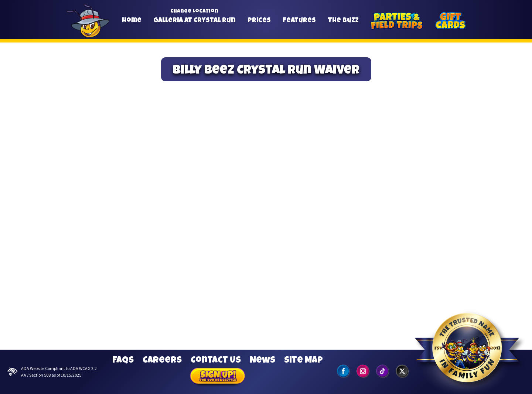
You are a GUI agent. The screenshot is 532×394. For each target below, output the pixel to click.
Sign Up (218, 377)
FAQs (123, 361)
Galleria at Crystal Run (195, 21)
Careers (162, 361)
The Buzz (343, 21)
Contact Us (216, 361)
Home (132, 21)
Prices (259, 21)
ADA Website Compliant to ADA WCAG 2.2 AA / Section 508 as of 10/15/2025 (52, 372)
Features (299, 21)
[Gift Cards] (450, 21)
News (262, 361)
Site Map (303, 361)
